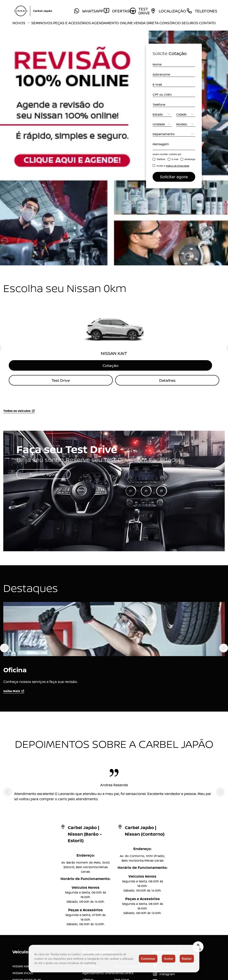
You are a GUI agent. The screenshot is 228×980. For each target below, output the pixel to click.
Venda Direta (146, 23)
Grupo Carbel (124, 874)
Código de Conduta (97, 898)
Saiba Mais (14, 552)
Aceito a (173, 166)
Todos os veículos (19, 271)
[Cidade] (186, 114)
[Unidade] (162, 124)
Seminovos (42, 23)
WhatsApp (190, 159)
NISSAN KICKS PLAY (27, 840)
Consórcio (170, 23)
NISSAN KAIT (22, 826)
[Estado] (162, 114)
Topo (196, 807)
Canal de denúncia (128, 880)
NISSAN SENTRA (24, 853)
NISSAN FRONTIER (26, 860)
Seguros (190, 23)
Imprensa (121, 867)
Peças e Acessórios (72, 23)
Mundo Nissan (93, 860)
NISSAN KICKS (23, 833)
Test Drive (61, 240)
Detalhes (167, 240)
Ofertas (88, 840)
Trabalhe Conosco (96, 880)
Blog (86, 867)
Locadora (90, 853)
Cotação (114, 225)
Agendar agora (44, 334)
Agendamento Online (112, 23)
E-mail (175, 159)
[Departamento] (174, 134)
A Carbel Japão (125, 853)
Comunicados (93, 874)
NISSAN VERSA (23, 846)
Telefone (161, 159)
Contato (207, 23)
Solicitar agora (174, 177)
